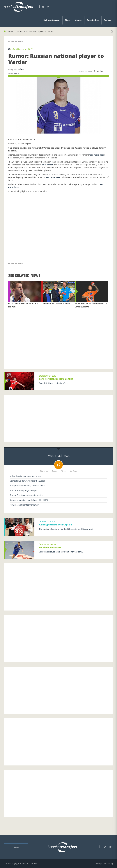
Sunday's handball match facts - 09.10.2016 (29, 500)
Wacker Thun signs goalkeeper (23, 490)
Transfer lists (93, 20)
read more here (97, 155)
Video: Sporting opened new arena (25, 476)
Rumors (107, 20)
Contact (79, 20)
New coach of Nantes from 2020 (24, 505)
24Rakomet (47, 165)
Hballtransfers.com (51, 20)
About (68, 20)
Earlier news (16, 42)
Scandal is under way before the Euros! (27, 481)
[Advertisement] (58, 336)
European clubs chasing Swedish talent (27, 485)
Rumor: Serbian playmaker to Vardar (26, 495)
